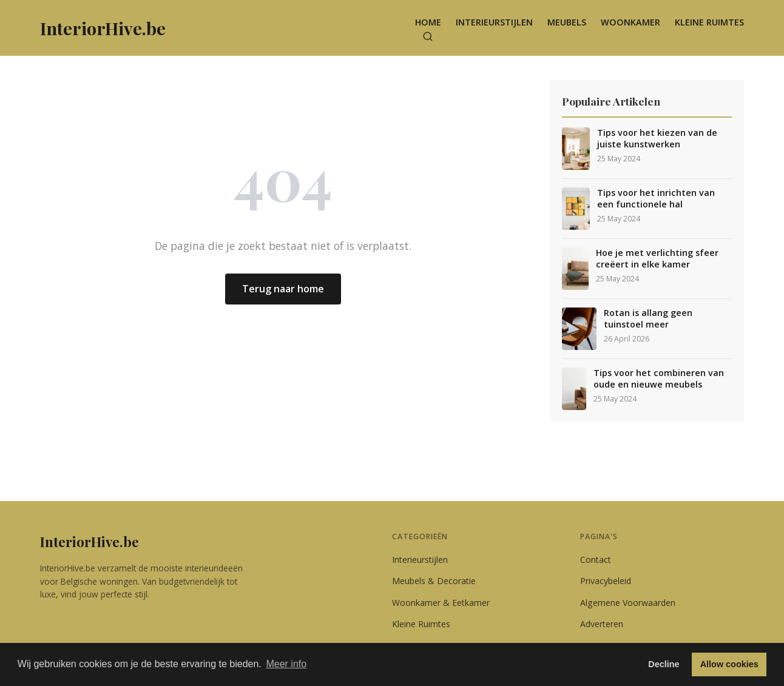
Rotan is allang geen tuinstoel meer (648, 319)
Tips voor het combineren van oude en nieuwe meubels (659, 379)
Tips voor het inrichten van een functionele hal (656, 199)
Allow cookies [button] (729, 664)
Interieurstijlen (494, 22)
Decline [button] (664, 664)
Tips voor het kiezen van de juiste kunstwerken (657, 139)
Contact (596, 560)
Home (428, 22)
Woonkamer (630, 22)
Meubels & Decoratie (434, 581)
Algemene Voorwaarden (628, 603)
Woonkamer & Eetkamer (441, 603)
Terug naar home (283, 289)
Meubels (567, 22)
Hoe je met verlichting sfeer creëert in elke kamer (657, 259)
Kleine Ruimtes (709, 22)
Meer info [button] (286, 664)
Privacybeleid (606, 581)
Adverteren (602, 624)
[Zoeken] (428, 36)
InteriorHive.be (90, 542)
